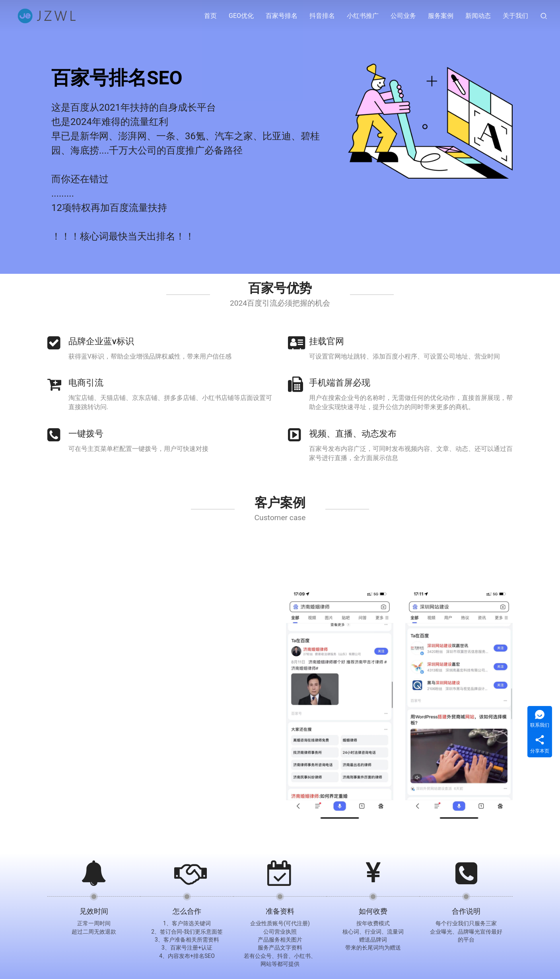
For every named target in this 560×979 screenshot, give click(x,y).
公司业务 (403, 16)
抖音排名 (322, 16)
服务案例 (441, 16)
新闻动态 (478, 16)
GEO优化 (241, 16)
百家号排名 (282, 16)
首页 (210, 16)
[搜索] (544, 16)
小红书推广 (363, 16)
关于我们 (515, 16)
